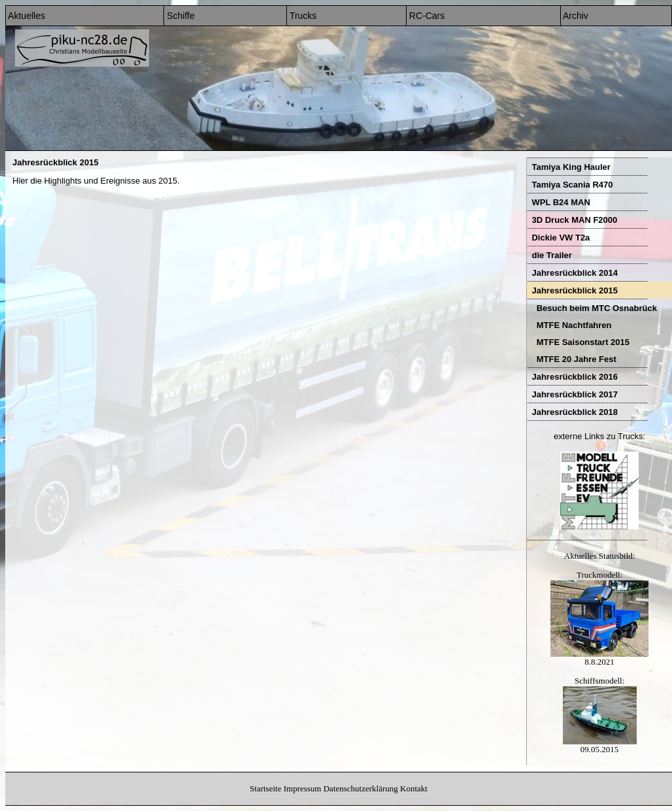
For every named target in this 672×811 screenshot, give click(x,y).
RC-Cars (426, 16)
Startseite (265, 788)
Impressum (303, 788)
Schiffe (179, 16)
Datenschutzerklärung (361, 788)
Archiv (575, 16)
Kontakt (414, 788)
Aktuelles (25, 16)
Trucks (302, 16)
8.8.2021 (599, 658)
